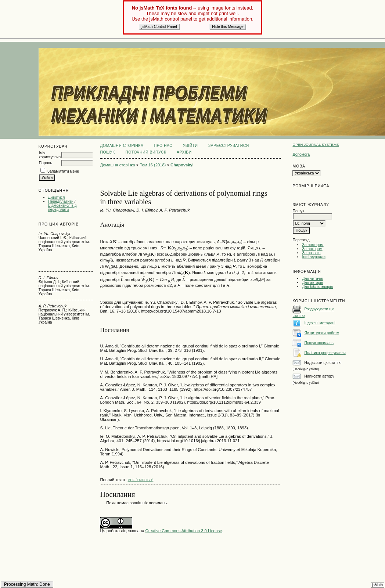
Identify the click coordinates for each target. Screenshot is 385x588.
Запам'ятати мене (63, 171)
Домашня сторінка (122, 146)
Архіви (184, 152)
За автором (312, 249)
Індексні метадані (320, 323)
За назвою (311, 253)
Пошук (107, 152)
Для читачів (312, 279)
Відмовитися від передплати (62, 208)
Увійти (190, 146)
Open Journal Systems (316, 145)
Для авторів (312, 283)
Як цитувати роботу (321, 333)
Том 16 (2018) (153, 165)
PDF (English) (141, 480)
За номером (313, 245)
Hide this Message (228, 27)
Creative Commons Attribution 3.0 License (184, 531)
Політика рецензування (325, 353)
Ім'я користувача (50, 155)
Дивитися (57, 197)
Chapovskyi (182, 165)
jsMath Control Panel (159, 27)
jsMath (377, 585)
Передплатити (61, 201)
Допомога (301, 154)
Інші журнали (314, 257)
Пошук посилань (319, 343)
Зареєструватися (229, 146)
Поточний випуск (146, 152)
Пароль (46, 163)
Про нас (163, 146)
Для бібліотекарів (317, 287)
